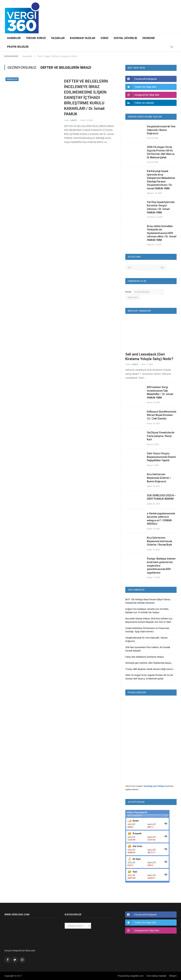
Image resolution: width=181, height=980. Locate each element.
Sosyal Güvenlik (125, 38)
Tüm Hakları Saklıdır (156, 976)
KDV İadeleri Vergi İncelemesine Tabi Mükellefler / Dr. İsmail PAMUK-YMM (160, 392)
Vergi (104, 38)
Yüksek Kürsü (36, 38)
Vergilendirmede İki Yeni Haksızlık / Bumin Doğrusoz (161, 130)
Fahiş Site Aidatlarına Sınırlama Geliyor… (145, 657)
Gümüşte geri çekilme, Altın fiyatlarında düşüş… (149, 663)
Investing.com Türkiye (154, 786)
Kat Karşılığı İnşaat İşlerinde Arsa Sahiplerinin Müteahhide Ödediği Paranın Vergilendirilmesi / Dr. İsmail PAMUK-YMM (161, 180)
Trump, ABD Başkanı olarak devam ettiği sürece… (150, 669)
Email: (129, 292)
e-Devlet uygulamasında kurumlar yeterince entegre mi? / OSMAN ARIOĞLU (161, 519)
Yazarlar (58, 38)
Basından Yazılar (83, 38)
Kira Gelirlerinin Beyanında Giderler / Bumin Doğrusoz (159, 478)
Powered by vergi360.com (131, 976)
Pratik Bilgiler (18, 47)
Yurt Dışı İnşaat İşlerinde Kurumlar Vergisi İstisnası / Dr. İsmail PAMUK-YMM (161, 207)
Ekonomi (148, 38)
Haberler (14, 38)
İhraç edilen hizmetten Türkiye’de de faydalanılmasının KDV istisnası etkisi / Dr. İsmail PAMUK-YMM (162, 233)
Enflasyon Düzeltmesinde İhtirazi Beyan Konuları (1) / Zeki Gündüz (162, 415)
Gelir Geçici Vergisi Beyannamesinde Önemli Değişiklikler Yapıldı (161, 457)
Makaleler (12, 79)
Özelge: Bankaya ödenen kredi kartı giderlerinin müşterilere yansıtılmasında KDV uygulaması (161, 566)
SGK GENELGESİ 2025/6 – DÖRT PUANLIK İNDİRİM (161, 497)
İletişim (173, 976)
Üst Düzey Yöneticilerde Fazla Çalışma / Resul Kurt (161, 436)
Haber (73, 120)
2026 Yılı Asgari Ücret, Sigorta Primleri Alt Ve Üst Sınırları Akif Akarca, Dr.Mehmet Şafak (161, 152)
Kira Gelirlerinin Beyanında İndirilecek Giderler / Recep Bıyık (159, 541)
